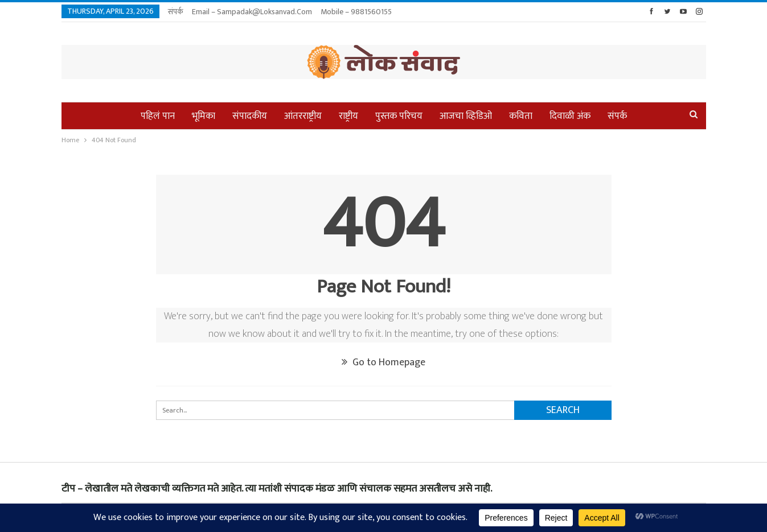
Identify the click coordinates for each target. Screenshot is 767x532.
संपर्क (176, 12)
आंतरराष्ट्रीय (303, 116)
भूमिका (204, 116)
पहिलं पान (158, 116)
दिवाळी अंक (570, 116)
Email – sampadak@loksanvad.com (252, 12)
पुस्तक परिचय (399, 116)
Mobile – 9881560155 (356, 12)
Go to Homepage (383, 362)
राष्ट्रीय (348, 116)
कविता (521, 116)
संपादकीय (250, 116)
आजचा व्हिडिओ (466, 116)
